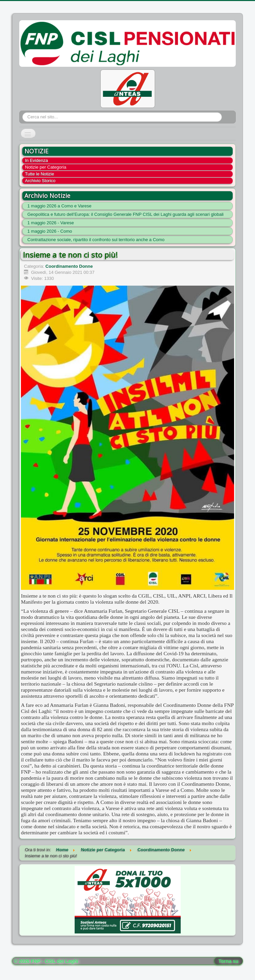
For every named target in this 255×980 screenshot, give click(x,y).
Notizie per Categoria (46, 167)
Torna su (228, 961)
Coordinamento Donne (69, 266)
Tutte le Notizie (40, 174)
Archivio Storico (40, 181)
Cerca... (22, 112)
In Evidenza (36, 160)
